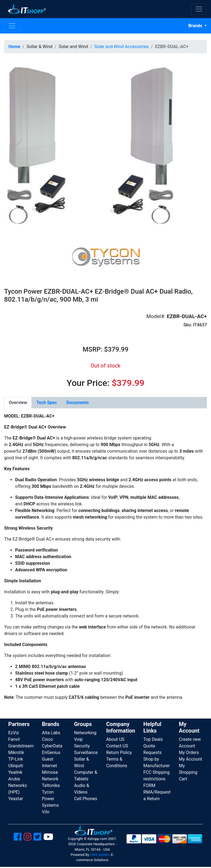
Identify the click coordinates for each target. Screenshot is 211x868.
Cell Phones (85, 799)
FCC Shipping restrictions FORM (157, 779)
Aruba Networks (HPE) (18, 785)
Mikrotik (16, 752)
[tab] (18, 403)
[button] (90, 143)
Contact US (117, 746)
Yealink (15, 772)
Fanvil (14, 739)
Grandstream (21, 746)
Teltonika (51, 785)
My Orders (189, 752)
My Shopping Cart (188, 772)
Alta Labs (51, 733)
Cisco (48, 739)
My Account (191, 759)
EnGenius (51, 752)
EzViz (14, 733)
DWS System (100, 855)
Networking (85, 733)
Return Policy (119, 752)
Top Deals (153, 739)
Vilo (46, 812)
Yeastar (16, 799)
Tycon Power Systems (50, 799)
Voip (78, 739)
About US (115, 739)
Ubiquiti (16, 766)
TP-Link (16, 759)
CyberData (52, 746)
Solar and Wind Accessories (121, 47)
